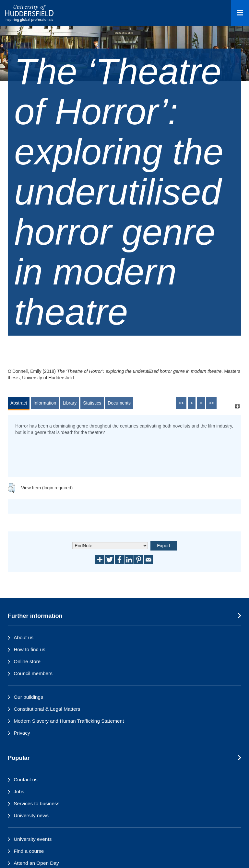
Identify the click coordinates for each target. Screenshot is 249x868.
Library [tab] (70, 403)
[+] (237, 406)
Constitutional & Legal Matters (47, 709)
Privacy (22, 733)
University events (33, 839)
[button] (12, 488)
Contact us (26, 779)
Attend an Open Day (36, 863)
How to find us (30, 649)
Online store (27, 661)
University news (31, 815)
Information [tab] (45, 403)
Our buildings (28, 697)
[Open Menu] (240, 13)
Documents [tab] (119, 403)
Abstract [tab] (19, 403)
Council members (33, 673)
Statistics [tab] (92, 403)
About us (24, 637)
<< (181, 403)
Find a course (29, 851)
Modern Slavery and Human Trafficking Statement (69, 721)
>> (211, 403)
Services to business (36, 803)
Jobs (19, 791)
